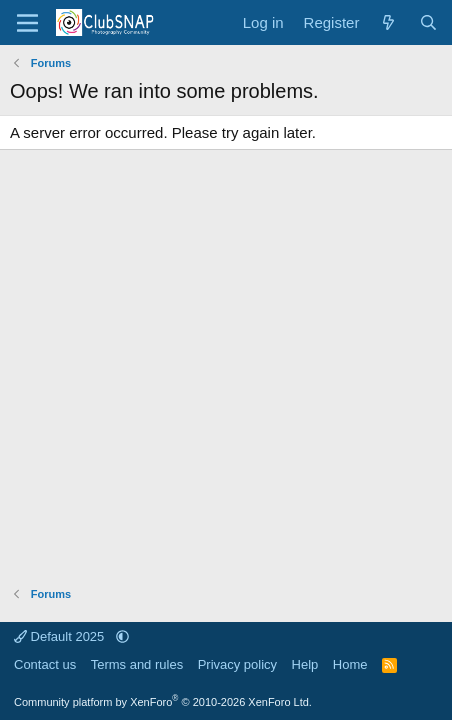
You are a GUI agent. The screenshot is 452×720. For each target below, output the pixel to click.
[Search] (428, 22)
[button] (122, 636)
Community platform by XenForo (163, 702)
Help (305, 664)
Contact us (45, 664)
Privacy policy (237, 664)
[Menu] (27, 23)
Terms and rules (137, 664)
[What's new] (388, 22)
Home (350, 664)
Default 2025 (61, 636)
